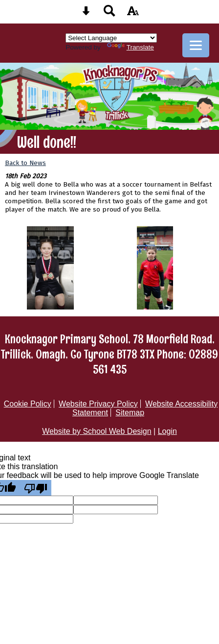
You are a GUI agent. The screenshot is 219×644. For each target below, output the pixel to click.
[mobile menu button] (196, 45)
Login (167, 431)
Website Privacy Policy (98, 404)
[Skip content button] (86, 14)
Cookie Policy (28, 404)
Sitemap (130, 413)
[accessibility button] (133, 14)
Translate (131, 47)
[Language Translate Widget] (111, 38)
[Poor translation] (36, 488)
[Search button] (109, 14)
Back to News (25, 163)
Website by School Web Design (97, 431)
